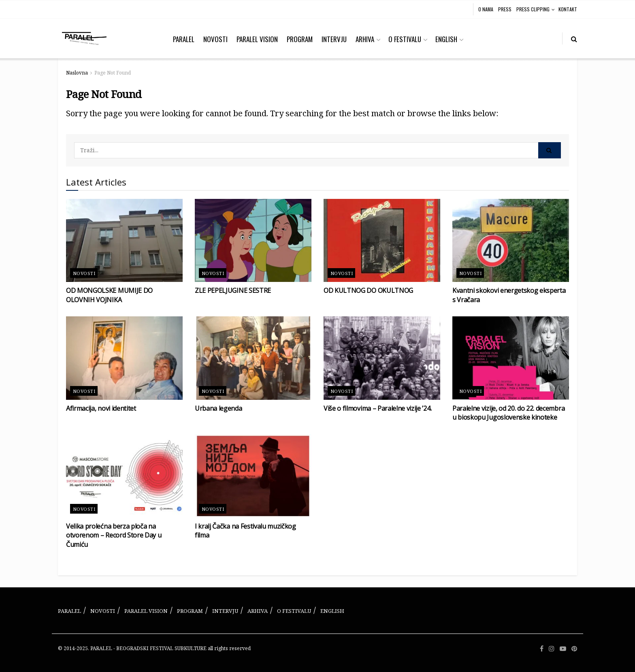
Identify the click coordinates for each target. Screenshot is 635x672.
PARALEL (184, 39)
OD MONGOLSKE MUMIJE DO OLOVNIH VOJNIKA (109, 295)
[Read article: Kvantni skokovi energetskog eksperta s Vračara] (511, 241)
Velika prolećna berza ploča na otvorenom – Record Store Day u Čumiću (114, 535)
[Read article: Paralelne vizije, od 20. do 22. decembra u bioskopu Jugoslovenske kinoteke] (511, 358)
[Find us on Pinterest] (574, 649)
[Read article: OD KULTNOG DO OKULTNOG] (382, 241)
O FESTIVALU (405, 39)
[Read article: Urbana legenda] (253, 358)
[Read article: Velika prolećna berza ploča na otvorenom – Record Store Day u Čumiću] (124, 476)
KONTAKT (568, 9)
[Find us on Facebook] (542, 649)
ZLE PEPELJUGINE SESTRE (233, 290)
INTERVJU (334, 39)
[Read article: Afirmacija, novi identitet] (124, 358)
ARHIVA (365, 39)
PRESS (505, 9)
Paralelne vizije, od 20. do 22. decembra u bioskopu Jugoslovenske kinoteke (508, 413)
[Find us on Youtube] (563, 649)
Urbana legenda (218, 408)
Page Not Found (113, 73)
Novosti (84, 273)
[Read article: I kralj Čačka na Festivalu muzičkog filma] (253, 476)
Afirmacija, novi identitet (101, 408)
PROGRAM (300, 39)
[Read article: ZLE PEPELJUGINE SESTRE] (253, 241)
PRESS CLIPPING (533, 9)
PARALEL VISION (257, 39)
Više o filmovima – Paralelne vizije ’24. (377, 408)
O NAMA (486, 9)
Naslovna (77, 73)
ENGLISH (446, 39)
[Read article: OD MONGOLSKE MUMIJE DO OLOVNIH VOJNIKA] (124, 241)
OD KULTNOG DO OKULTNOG (368, 290)
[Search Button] (574, 38)
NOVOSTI (215, 39)
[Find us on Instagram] (552, 649)
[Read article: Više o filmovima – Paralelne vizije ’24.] (382, 358)
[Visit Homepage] (84, 38)
